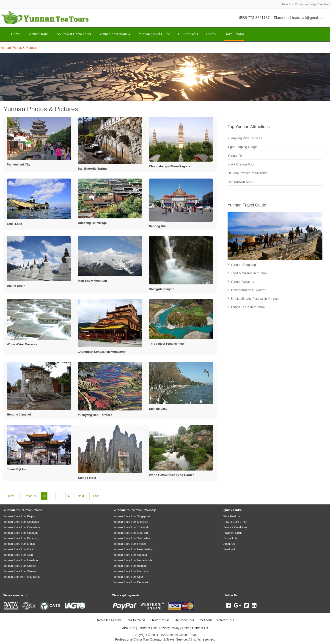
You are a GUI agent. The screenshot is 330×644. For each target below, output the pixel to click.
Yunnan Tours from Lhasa (19, 544)
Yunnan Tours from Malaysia (131, 522)
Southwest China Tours (74, 34)
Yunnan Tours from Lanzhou (21, 560)
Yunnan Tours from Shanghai (21, 522)
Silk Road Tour (184, 620)
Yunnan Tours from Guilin (19, 549)
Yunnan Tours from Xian (18, 555)
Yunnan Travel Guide (154, 34)
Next (81, 496)
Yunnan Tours (38, 34)
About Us (287, 4)
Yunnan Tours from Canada (130, 555)
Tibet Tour (205, 620)
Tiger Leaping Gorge (242, 147)
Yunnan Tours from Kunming (21, 538)
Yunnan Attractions (115, 34)
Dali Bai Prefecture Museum (247, 173)
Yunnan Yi (235, 156)
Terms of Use (147, 628)
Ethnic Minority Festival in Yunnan (255, 299)
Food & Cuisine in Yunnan (249, 273)
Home (15, 34)
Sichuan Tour (225, 620)
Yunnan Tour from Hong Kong (22, 577)
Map (313, 4)
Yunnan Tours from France (130, 544)
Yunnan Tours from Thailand (131, 527)
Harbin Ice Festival (109, 620)
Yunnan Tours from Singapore (132, 516)
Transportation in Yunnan (248, 290)
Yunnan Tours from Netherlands (133, 560)
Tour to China (136, 620)
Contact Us (200, 628)
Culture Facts (188, 34)
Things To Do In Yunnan (248, 307)
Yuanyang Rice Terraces (245, 138)
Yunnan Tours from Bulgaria (130, 566)
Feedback (324, 4)
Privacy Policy (169, 628)
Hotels (211, 34)
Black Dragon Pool (241, 164)
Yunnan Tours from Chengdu (21, 533)
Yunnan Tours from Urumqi (20, 566)
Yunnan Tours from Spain (129, 577)
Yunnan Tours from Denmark (131, 582)
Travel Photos (234, 34)
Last (96, 496)
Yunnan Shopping (243, 265)
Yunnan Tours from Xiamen (20, 571)
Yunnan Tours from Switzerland (132, 538)
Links (186, 628)
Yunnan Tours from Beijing (19, 516)
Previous (30, 496)
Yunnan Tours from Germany (131, 571)
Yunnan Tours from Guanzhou (22, 527)
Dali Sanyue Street (241, 182)
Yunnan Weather (242, 282)
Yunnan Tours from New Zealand (133, 549)
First (11, 496)
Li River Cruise (159, 620)
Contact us (301, 4)
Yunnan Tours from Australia (131, 533)
